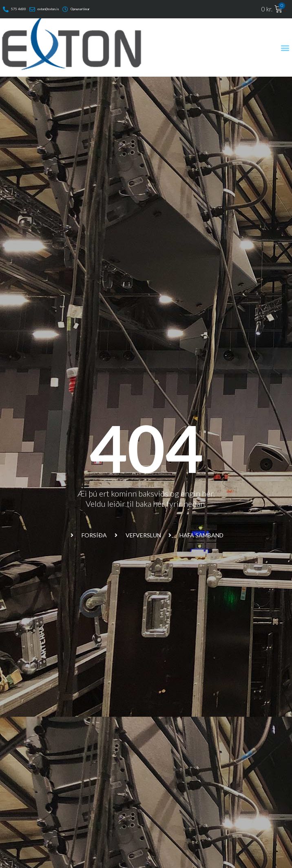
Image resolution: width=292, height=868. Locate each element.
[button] (285, 47)
